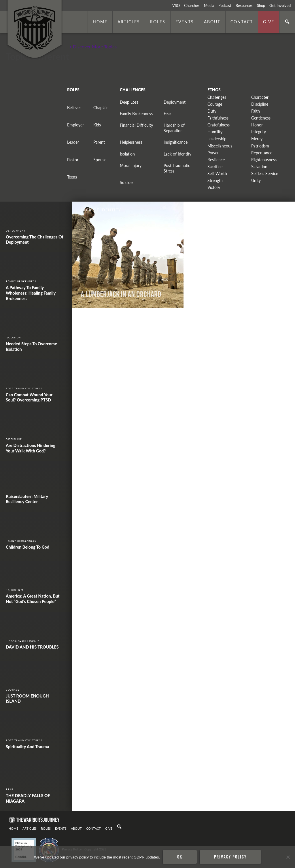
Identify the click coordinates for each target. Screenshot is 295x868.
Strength (215, 180)
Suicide (126, 182)
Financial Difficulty (136, 125)
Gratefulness (219, 125)
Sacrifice (215, 167)
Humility (215, 132)
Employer (75, 125)
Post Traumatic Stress (177, 168)
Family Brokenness (136, 114)
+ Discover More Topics (93, 47)
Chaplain (101, 108)
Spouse (100, 160)
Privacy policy (230, 857)
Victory (214, 187)
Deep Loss (129, 102)
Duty (212, 111)
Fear (167, 114)
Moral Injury (131, 165)
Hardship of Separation (174, 128)
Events (185, 22)
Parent (99, 142)
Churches (192, 5)
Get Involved (280, 5)
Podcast (225, 5)
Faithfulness (218, 118)
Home (100, 22)
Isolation (127, 154)
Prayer (213, 153)
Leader (73, 142)
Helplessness (131, 142)
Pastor (73, 160)
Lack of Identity (177, 154)
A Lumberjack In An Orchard (121, 294)
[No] (288, 857)
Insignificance (176, 142)
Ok (180, 857)
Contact (242, 22)
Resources (244, 5)
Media (209, 5)
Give (269, 22)
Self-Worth (217, 174)
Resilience (216, 160)
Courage (215, 104)
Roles (158, 22)
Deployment (175, 102)
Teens (72, 177)
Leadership (217, 139)
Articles (129, 22)
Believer (74, 108)
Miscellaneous (220, 146)
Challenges (217, 97)
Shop (261, 5)
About (212, 22)
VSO (176, 5)
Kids (97, 125)
